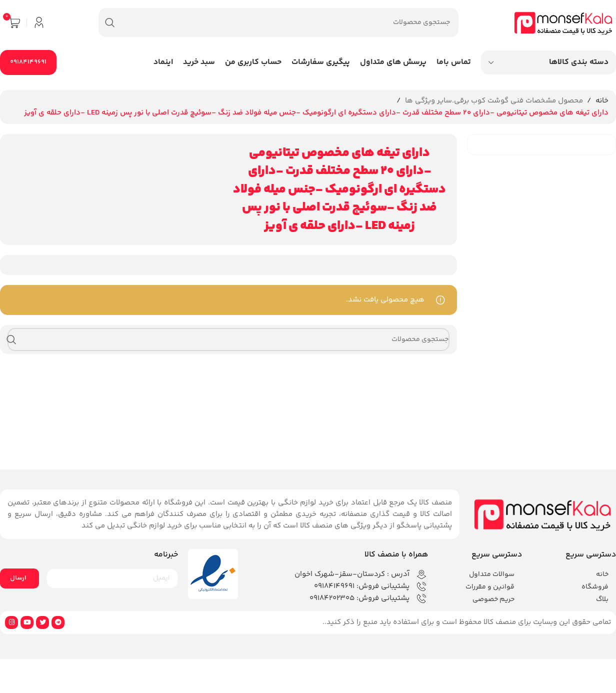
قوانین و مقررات (490, 587)
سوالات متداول (492, 574)
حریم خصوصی (493, 599)
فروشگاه (595, 587)
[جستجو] (278, 22)
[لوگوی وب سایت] (563, 22)
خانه (602, 101)
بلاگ (602, 599)
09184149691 (28, 62)
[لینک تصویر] (543, 514)
